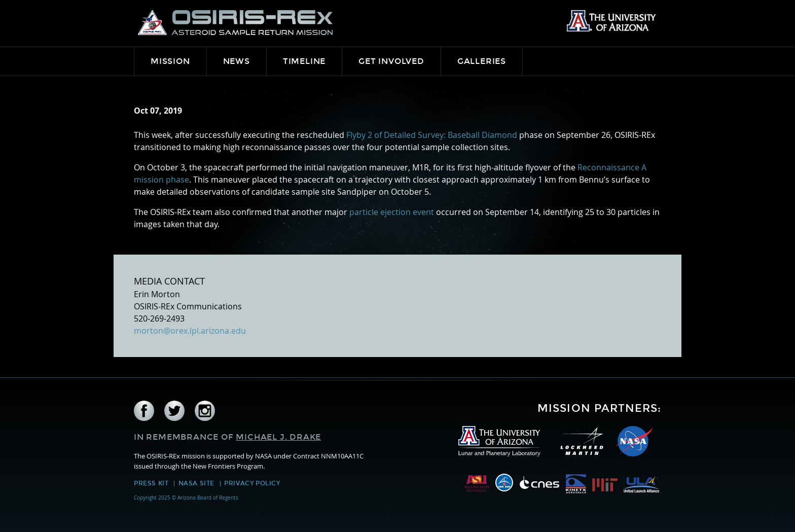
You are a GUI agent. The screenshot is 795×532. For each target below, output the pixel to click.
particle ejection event (392, 212)
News (237, 61)
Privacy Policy (252, 483)
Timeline (304, 61)
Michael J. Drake (278, 437)
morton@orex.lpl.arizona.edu (190, 331)
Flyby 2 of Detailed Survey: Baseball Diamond (432, 135)
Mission (170, 61)
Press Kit (151, 483)
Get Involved (391, 61)
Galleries (482, 61)
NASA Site (196, 483)
